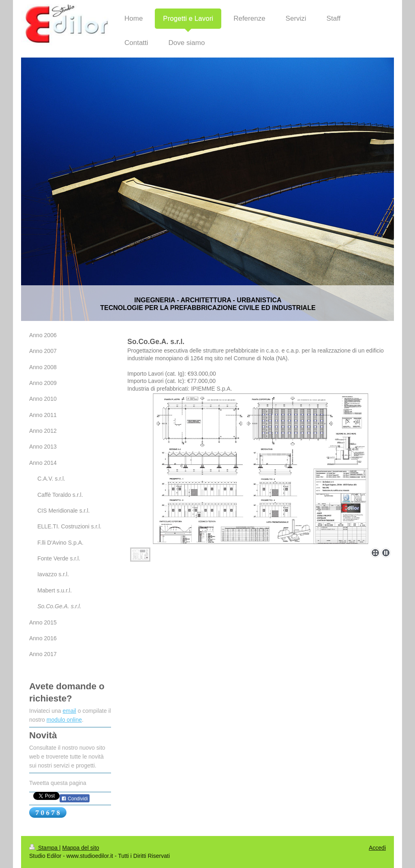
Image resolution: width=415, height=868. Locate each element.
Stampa (44, 848)
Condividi (75, 799)
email (70, 711)
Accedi (377, 848)
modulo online (64, 720)
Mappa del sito (81, 848)
